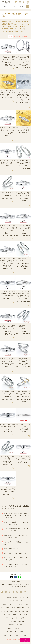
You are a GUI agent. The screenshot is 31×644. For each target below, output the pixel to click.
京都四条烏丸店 (23, 615)
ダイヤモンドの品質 (10, 632)
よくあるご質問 (5, 608)
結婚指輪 (15, 598)
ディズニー (5, 601)
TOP (4, 598)
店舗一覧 (13, 608)
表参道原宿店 (5, 611)
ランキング (11, 604)
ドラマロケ (24, 628)
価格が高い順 (17, 37)
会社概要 (20, 621)
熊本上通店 (15, 618)
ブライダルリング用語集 (22, 604)
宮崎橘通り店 (23, 618)
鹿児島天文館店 (12, 621)
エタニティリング (24, 598)
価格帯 (5, 604)
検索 (28, 6)
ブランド (11, 601)
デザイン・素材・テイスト (22, 601)
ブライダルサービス (22, 632)
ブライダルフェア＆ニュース (12, 628)
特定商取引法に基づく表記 (16, 625)
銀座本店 (19, 608)
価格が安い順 (25, 37)
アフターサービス (8, 635)
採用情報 (26, 635)
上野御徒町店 (14, 611)
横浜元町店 (22, 611)
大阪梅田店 (14, 615)
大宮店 (28, 611)
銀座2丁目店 (27, 608)
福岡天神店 (8, 618)
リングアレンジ (18, 635)
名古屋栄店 (7, 615)
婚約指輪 (9, 598)
